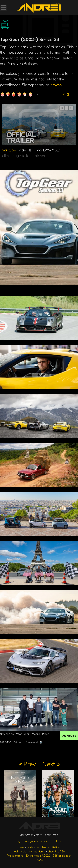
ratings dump (37, 851)
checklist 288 (56, 851)
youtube (9, 150)
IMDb (66, 94)
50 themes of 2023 (38, 855)
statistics (54, 847)
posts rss (46, 841)
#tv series (7, 734)
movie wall (19, 851)
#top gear (23, 734)
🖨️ (41, 742)
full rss (58, 841)
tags (19, 841)
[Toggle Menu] (3, 8)
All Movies (69, 736)
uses (22, 847)
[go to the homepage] (39, 7)
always (56, 85)
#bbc (45, 734)
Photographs (15, 855)
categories (31, 841)
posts (30, 847)
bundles (41, 847)
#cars (36, 734)
